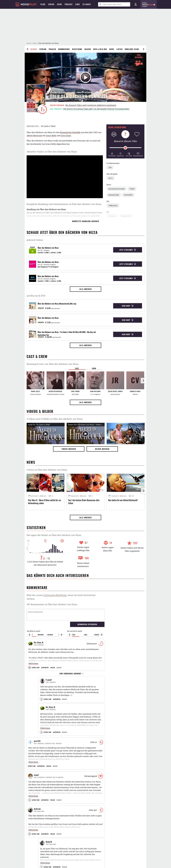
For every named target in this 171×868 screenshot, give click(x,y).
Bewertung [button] (98, 635)
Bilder (88, 49)
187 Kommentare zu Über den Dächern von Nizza (52, 604)
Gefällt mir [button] (36, 668)
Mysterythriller (114, 195)
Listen (119, 49)
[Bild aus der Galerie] (126, 434)
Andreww (37, 815)
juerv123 (37, 747)
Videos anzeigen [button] (69, 449)
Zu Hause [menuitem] (87, 4)
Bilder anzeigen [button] (102, 449)
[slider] (125, 148)
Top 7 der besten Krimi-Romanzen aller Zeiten (84, 502)
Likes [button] (86, 635)
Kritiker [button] (50, 635)
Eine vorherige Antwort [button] (71, 674)
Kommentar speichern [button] (87, 624)
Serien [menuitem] (51, 4)
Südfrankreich (126, 216)
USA (110, 167)
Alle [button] (31, 635)
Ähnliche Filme (132, 49)
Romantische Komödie (117, 189)
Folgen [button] (53, 668)
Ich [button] (60, 635)
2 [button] (41, 738)
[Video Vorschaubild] (46, 434)
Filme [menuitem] (43, 4)
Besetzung (77, 49)
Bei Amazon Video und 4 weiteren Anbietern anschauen (91, 105)
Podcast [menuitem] (69, 4)
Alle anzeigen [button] (85, 289)
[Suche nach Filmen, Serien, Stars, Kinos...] (114, 4)
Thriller (132, 189)
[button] (112, 154)
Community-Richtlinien (55, 595)
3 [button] (41, 705)
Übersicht (32, 49)
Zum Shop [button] (128, 306)
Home (29, 43)
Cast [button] (77, 368)
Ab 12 (110, 178)
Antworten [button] (45, 668)
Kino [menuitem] (78, 4)
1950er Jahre (113, 206)
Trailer (52, 49)
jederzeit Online (35, 240)
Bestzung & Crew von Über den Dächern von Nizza (52, 364)
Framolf (49, 680)
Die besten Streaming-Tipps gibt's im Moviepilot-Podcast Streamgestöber (96, 109)
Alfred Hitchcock (34, 136)
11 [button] (30, 840)
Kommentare (64, 49)
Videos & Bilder (40, 411)
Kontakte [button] (41, 635)
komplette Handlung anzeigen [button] (85, 221)
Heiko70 (49, 847)
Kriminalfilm (128, 195)
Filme (35, 43)
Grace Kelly (51, 136)
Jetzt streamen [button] (128, 250)
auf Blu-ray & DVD (36, 296)
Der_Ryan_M (39, 642)
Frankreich (112, 216)
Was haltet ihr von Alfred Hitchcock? (123, 500)
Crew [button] (94, 368)
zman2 (36, 781)
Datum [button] (73, 635)
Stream (43, 49)
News (112, 49)
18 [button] (30, 668)
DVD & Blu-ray (100, 49)
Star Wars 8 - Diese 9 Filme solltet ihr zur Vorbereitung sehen (45, 502)
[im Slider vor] (143, 381)
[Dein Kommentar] (66, 615)
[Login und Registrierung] (136, 4)
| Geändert (48, 749)
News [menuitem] (59, 4)
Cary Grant (66, 136)
